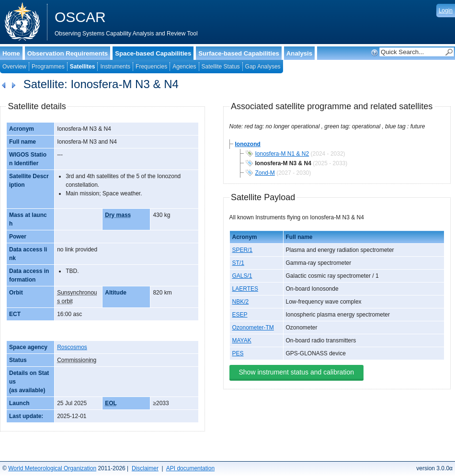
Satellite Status (221, 67)
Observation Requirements (68, 53)
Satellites (83, 67)
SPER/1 (243, 250)
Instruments (115, 67)
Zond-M (265, 173)
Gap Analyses (263, 67)
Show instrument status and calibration (296, 372)
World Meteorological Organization (52, 468)
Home (11, 53)
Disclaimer (145, 468)
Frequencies (151, 67)
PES (238, 353)
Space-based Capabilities (153, 53)
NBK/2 (241, 302)
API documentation (190, 468)
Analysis (299, 53)
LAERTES (245, 289)
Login (446, 11)
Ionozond (248, 144)
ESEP (240, 315)
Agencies (184, 67)
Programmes (48, 67)
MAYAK (242, 340)
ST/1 (238, 263)
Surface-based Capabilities (239, 53)
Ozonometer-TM (253, 328)
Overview (14, 67)
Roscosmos (72, 347)
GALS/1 (242, 276)
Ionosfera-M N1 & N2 (282, 154)
